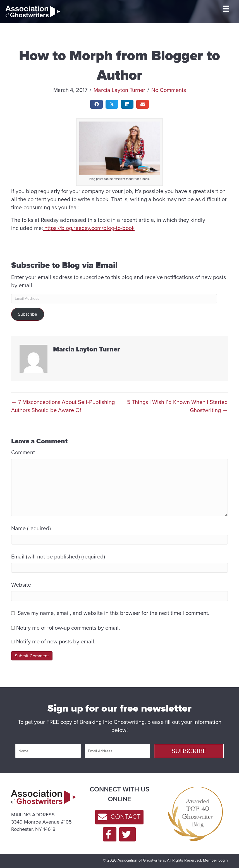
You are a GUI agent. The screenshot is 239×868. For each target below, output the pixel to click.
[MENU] (226, 9)
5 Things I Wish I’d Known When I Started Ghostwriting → (177, 406)
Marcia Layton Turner (119, 90)
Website (21, 585)
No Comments (169, 90)
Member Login (215, 860)
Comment (23, 452)
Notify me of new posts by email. (56, 641)
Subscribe (28, 314)
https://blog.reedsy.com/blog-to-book (89, 228)
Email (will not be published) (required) (58, 557)
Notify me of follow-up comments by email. (68, 628)
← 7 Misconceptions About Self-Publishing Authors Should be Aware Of (63, 406)
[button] (189, 751)
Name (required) (31, 528)
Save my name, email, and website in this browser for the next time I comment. (113, 613)
